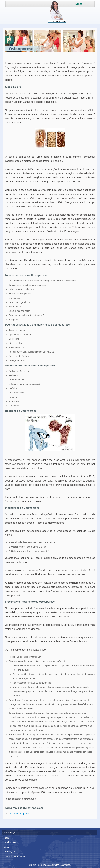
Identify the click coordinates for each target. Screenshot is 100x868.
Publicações (10, 852)
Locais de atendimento (15, 856)
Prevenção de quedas (19, 814)
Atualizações (10, 842)
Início (6, 838)
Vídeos (7, 847)
